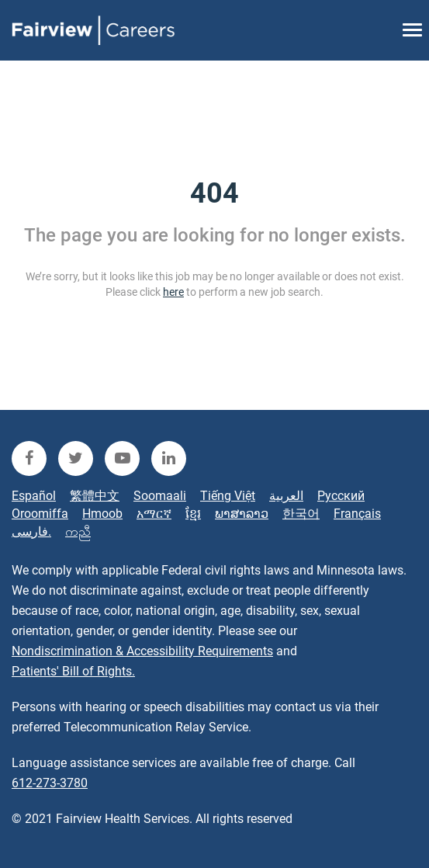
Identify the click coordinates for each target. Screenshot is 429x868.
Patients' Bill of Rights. (73, 671)
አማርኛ (154, 514)
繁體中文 (95, 496)
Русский (341, 496)
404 (214, 193)
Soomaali (160, 496)
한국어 (301, 514)
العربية (286, 496)
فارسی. (31, 531)
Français (357, 514)
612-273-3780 (50, 783)
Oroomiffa (40, 514)
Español (34, 496)
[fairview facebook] (29, 458)
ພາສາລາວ (242, 514)
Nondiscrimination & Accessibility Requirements (142, 651)
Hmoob (102, 514)
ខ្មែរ (193, 514)
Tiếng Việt (228, 496)
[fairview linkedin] (169, 458)
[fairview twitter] (76, 458)
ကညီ (78, 531)
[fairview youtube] (122, 458)
